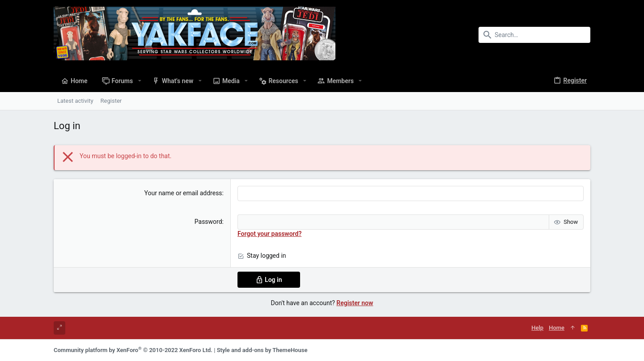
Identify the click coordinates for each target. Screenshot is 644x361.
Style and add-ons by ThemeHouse (262, 350)
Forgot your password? (269, 234)
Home (557, 328)
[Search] (534, 35)
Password (208, 222)
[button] (139, 81)
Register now (355, 303)
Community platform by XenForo (133, 350)
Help (537, 328)
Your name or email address (183, 193)
